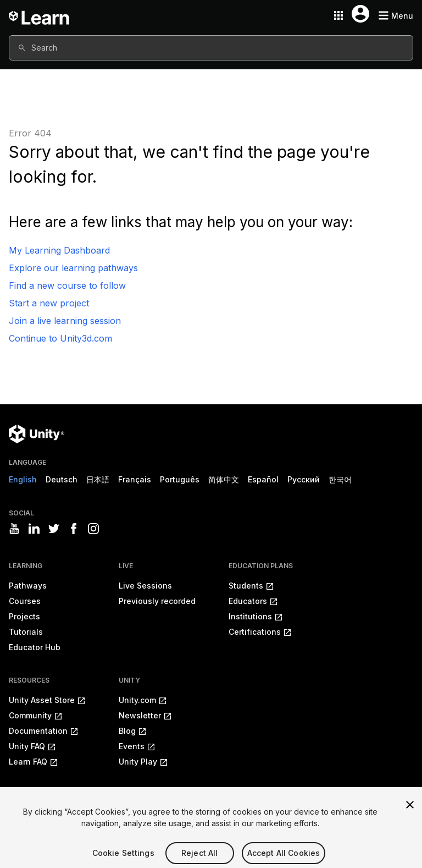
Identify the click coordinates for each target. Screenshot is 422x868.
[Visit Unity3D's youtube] (14, 529)
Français (135, 479)
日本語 (98, 479)
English (23, 479)
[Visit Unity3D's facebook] (74, 529)
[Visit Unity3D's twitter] (54, 529)
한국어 (340, 479)
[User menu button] (360, 14)
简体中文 (224, 479)
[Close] (410, 813)
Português (180, 479)
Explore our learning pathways (73, 268)
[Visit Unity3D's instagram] (93, 529)
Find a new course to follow (67, 285)
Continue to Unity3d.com (60, 338)
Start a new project (49, 303)
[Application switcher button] (338, 15)
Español (263, 479)
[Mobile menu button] (396, 16)
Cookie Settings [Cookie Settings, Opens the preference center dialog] (123, 861)
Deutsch (62, 479)
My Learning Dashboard (59, 250)
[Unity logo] (37, 434)
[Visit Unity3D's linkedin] (34, 529)
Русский (304, 479)
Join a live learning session (65, 321)
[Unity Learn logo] (40, 15)
